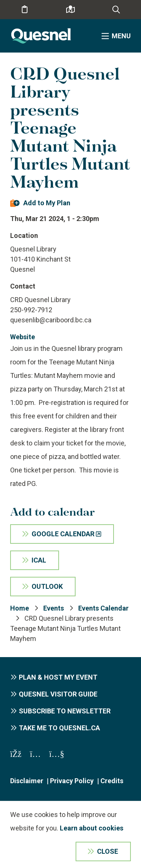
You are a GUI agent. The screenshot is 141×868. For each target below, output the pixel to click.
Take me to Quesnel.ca (59, 728)
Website (23, 337)
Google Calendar (63, 534)
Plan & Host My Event (58, 677)
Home (20, 608)
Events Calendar (103, 608)
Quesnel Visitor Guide (58, 694)
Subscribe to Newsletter (65, 711)
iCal (39, 560)
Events (54, 608)
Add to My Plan (47, 203)
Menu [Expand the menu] (121, 36)
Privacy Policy (72, 781)
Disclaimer (27, 781)
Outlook (47, 586)
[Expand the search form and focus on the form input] (116, 10)
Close (108, 851)
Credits (112, 781)
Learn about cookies (92, 828)
